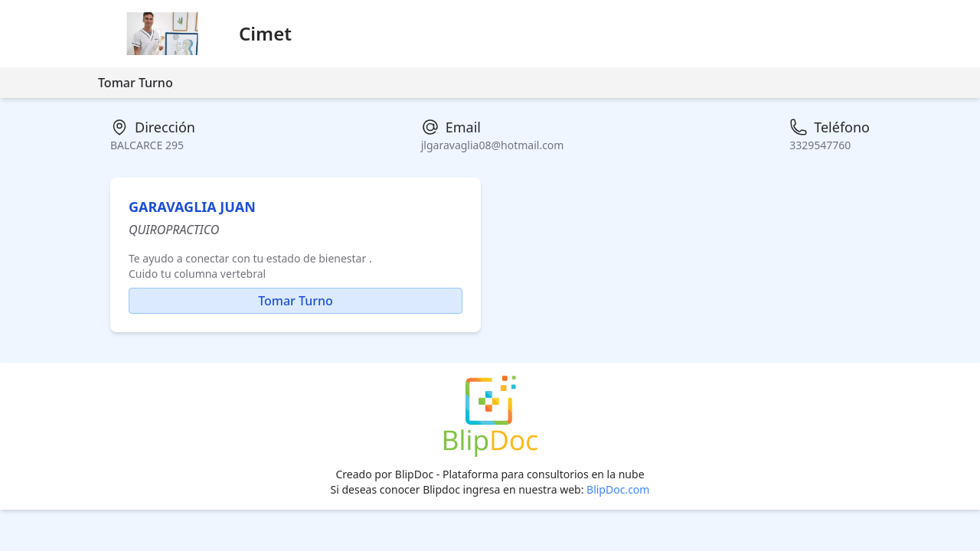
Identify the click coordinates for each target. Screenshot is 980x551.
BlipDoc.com (618, 489)
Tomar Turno (136, 83)
